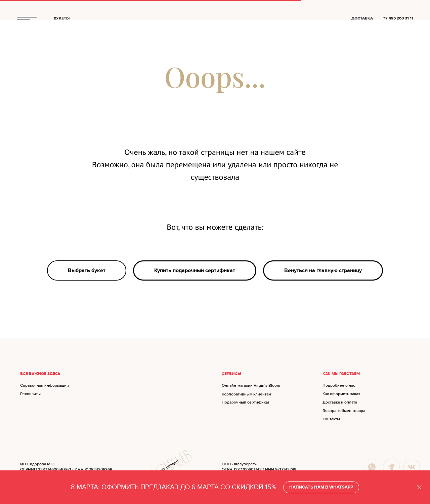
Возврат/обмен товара (344, 411)
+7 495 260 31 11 (398, 18)
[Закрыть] (419, 487)
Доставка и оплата (340, 402)
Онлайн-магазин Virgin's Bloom (251, 386)
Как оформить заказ (341, 394)
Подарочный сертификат (246, 402)
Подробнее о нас (339, 386)
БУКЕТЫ (62, 18)
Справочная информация (45, 386)
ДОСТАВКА (362, 18)
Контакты (331, 419)
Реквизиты (30, 394)
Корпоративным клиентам (246, 394)
